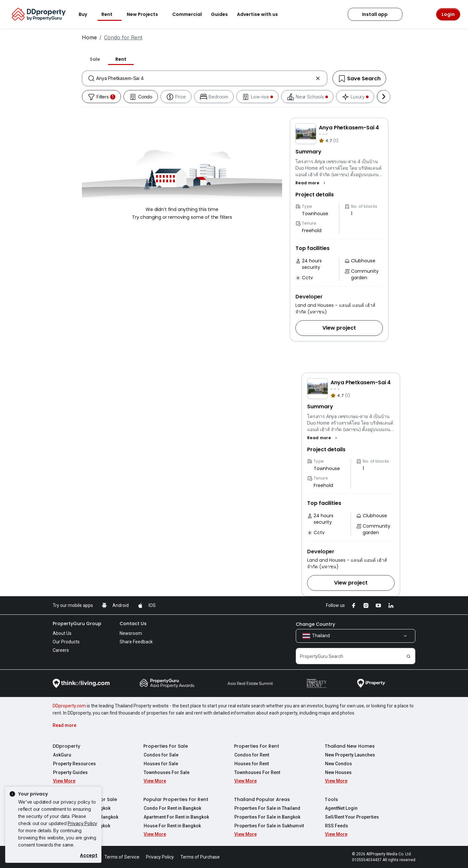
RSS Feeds (336, 826)
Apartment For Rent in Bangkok (176, 817)
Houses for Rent (251, 764)
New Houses (338, 772)
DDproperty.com (69, 706)
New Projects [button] (146, 14)
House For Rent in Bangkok (172, 826)
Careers (61, 650)
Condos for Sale (161, 755)
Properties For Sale (166, 746)
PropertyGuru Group (77, 624)
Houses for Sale (161, 764)
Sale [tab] (95, 59)
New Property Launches (350, 755)
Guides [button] (219, 14)
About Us (62, 633)
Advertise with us (261, 14)
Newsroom (131, 633)
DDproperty (66, 746)
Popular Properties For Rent (176, 799)
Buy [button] (87, 14)
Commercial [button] (187, 14)
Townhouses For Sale (166, 772)
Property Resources (74, 764)
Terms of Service (122, 857)
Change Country (315, 624)
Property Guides (70, 772)
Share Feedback (136, 642)
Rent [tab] (121, 59)
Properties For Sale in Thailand (267, 808)
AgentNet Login (341, 808)
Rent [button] (111, 14)
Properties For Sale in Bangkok (267, 817)
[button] (311, 183)
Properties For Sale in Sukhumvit (269, 826)
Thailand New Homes (350, 746)
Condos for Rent (251, 755)
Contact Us (133, 624)
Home (89, 37)
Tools (331, 799)
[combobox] (205, 78)
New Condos (338, 764)
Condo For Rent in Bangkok (172, 808)
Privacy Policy (82, 823)
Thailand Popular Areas (262, 799)
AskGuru (62, 755)
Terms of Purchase (200, 857)
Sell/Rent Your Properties (352, 817)
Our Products (66, 642)
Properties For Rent (257, 746)
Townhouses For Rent (257, 772)
